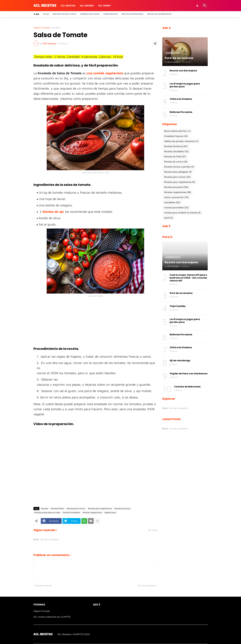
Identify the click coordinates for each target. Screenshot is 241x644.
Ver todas (153, 530)
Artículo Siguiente (147, 585)
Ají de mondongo (180, 360)
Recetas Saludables (71, 512)
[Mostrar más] (97, 521)
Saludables (172, 202)
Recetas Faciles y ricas (65, 14)
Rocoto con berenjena (183, 71)
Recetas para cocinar (76, 508)
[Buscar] (205, 6)
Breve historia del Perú (177, 131)
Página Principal (42, 28)
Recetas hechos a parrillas (179, 167)
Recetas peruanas (122, 508)
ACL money (105, 5)
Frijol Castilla (178, 306)
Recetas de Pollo (175, 156)
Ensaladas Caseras (176, 136)
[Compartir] (155, 44)
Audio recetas (111, 14)
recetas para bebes (176, 207)
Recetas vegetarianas (92, 512)
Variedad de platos (90, 14)
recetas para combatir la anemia (182, 213)
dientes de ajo (54, 212)
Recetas (56, 28)
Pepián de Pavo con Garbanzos (189, 374)
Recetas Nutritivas (176, 146)
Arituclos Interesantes (159, 14)
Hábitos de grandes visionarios (181, 141)
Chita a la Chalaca (181, 99)
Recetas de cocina (176, 162)
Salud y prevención (176, 197)
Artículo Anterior (44, 585)
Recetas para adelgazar (178, 172)
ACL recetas (68, 5)
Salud (46, 14)
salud (169, 218)
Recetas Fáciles (57, 508)
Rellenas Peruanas (181, 112)
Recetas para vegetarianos (100, 508)
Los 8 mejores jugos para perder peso (185, 85)
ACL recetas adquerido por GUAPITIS (52, 617)
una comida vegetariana (105, 73)
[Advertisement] (95, 324)
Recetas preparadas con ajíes (47, 512)
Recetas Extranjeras (132, 14)
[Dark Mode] (198, 6)
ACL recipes (87, 5)
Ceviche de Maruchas (187, 387)
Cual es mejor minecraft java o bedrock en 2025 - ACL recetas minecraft (188, 278)
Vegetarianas (110, 512)
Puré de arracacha (181, 293)
